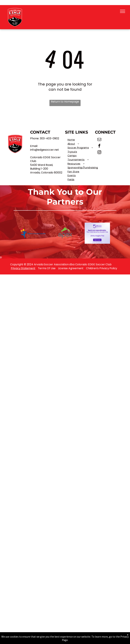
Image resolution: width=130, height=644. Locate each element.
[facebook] (99, 146)
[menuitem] (83, 140)
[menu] (123, 11)
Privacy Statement (23, 268)
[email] (99, 140)
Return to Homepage (65, 102)
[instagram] (99, 153)
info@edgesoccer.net (45, 150)
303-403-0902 (49, 138)
